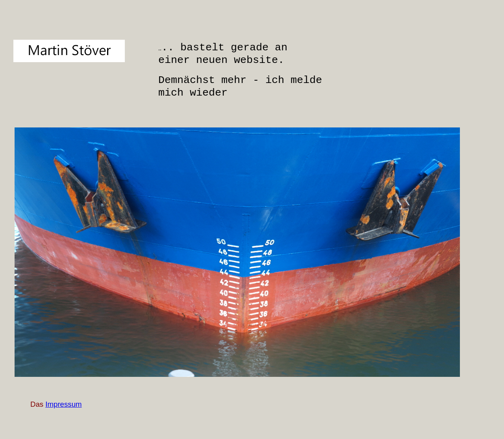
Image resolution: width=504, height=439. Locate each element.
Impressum (63, 404)
